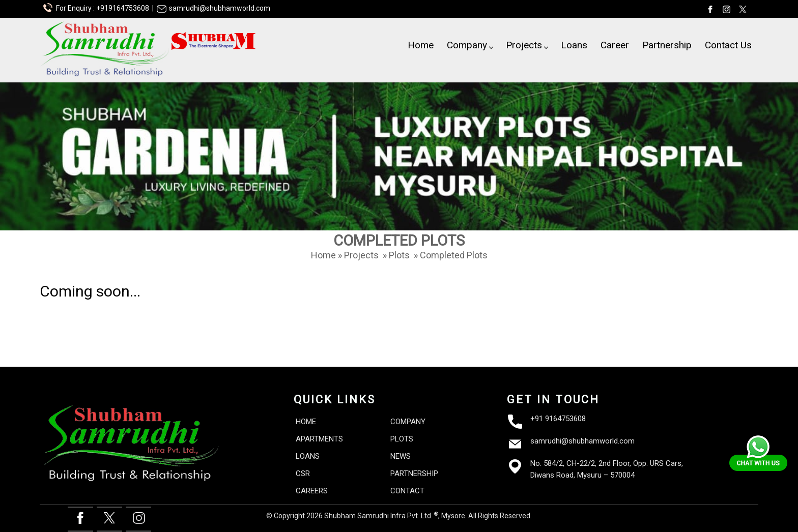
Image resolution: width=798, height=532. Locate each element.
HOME (306, 422)
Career (615, 45)
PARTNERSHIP (414, 474)
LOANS (308, 456)
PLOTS (402, 439)
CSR (303, 474)
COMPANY (408, 422)
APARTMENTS (319, 439)
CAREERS (312, 491)
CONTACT (407, 491)
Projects (527, 45)
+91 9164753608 (558, 419)
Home (421, 45)
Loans (574, 45)
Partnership (667, 45)
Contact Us (728, 45)
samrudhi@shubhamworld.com (582, 441)
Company (470, 45)
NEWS (401, 456)
